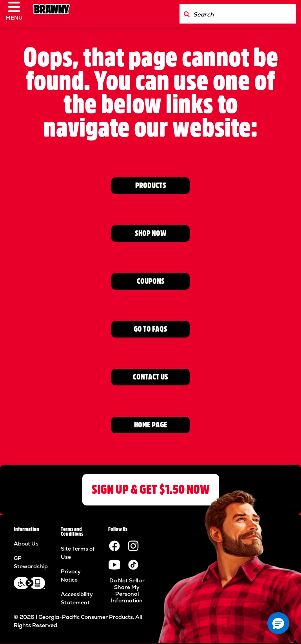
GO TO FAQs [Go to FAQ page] (150, 329)
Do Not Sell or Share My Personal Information (127, 590)
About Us (26, 544)
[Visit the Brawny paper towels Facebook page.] (114, 545)
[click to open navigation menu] (17, 14)
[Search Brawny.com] (187, 14)
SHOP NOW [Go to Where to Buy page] (151, 233)
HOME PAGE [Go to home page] (151, 425)
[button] (278, 623)
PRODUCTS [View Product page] (151, 185)
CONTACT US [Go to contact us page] (150, 377)
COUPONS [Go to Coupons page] (151, 281)
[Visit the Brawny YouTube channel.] (114, 564)
